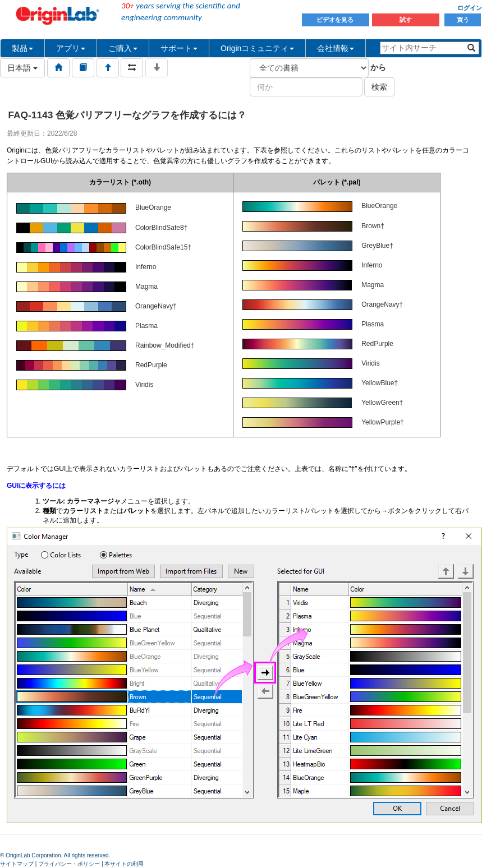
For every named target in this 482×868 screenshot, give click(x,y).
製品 (22, 48)
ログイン (470, 8)
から (378, 67)
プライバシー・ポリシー (69, 864)
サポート (179, 48)
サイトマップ (17, 864)
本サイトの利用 (124, 864)
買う (463, 20)
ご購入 (123, 48)
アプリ (71, 48)
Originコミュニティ (257, 48)
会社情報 (336, 48)
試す (406, 20)
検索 (379, 87)
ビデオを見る (336, 20)
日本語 (22, 68)
